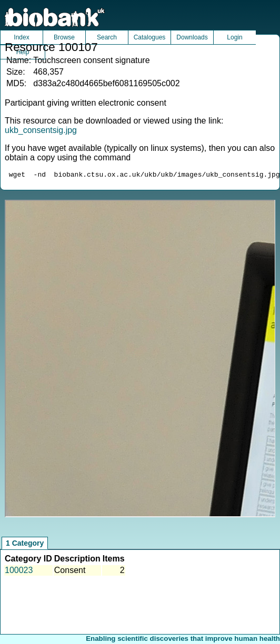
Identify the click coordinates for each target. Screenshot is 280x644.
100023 (19, 572)
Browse (64, 37)
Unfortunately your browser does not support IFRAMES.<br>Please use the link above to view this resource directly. (140, 360)
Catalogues (150, 37)
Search (107, 37)
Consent (70, 572)
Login (234, 37)
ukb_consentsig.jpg (41, 130)
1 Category (25, 545)
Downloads (192, 37)
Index (21, 37)
